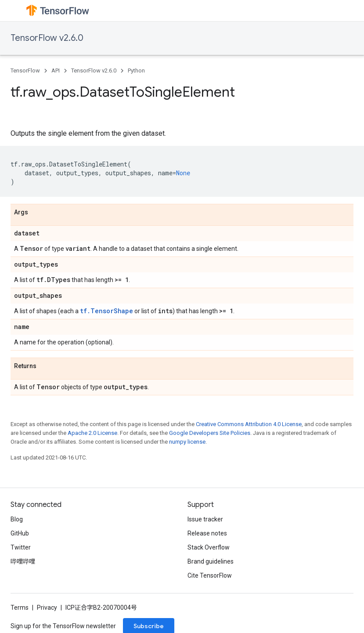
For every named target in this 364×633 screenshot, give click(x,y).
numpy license (187, 442)
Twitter (21, 547)
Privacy (47, 608)
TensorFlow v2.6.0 (47, 38)
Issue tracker (205, 519)
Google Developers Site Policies (210, 433)
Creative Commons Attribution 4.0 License (249, 424)
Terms (20, 608)
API (56, 71)
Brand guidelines (211, 561)
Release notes (207, 533)
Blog (17, 519)
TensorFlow (25, 71)
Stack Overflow (209, 547)
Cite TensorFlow (210, 575)
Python (136, 71)
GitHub (20, 533)
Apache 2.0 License (92, 433)
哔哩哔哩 (23, 561)
